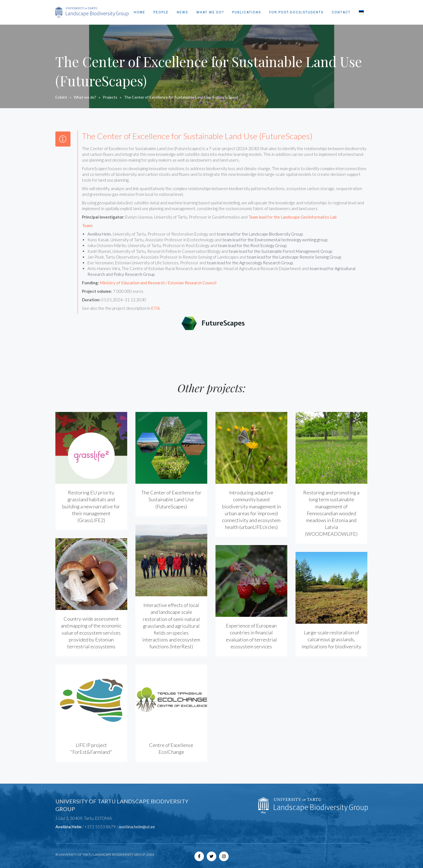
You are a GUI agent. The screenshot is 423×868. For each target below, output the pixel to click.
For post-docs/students (296, 12)
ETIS (155, 308)
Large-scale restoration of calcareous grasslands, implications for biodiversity (331, 639)
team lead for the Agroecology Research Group (250, 263)
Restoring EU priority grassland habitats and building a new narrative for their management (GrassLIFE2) (91, 506)
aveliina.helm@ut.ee (137, 827)
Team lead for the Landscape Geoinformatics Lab (293, 217)
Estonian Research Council (192, 283)
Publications (247, 12)
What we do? (210, 12)
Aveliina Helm (99, 234)
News (182, 12)
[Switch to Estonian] (361, 12)
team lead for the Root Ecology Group (252, 245)
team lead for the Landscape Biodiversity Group (259, 234)
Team (87, 225)
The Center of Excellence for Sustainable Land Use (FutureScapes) (171, 499)
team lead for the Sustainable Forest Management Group (280, 251)
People (161, 12)
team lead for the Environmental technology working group (275, 240)
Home (140, 12)
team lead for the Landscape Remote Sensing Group (294, 257)
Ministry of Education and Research (132, 283)
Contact (341, 12)
